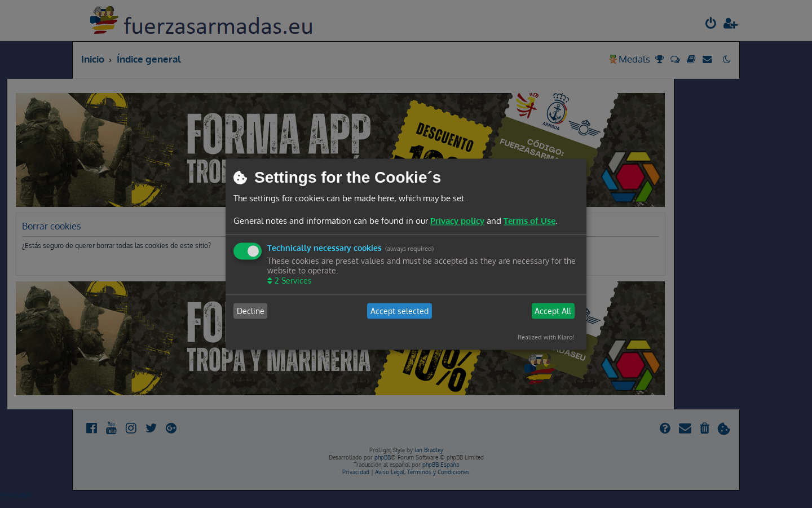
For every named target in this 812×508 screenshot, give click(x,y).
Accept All (553, 311)
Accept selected (400, 311)
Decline (251, 311)
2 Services (292, 281)
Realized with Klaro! (546, 338)
